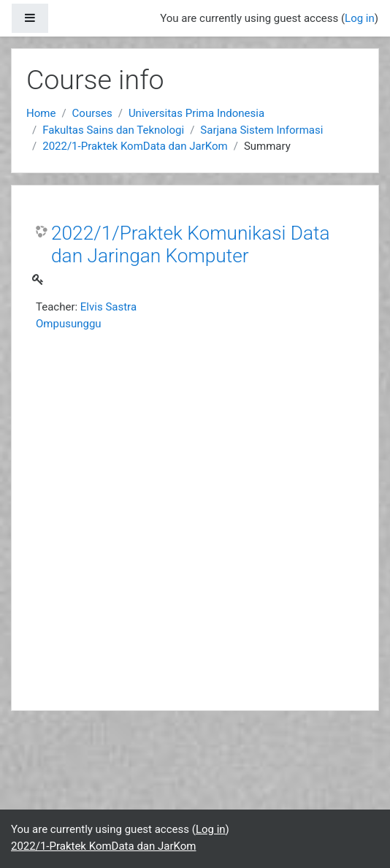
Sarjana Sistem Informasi (261, 130)
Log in (360, 18)
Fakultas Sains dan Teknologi (113, 130)
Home (41, 113)
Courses (92, 113)
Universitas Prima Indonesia (196, 113)
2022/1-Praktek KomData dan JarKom (135, 146)
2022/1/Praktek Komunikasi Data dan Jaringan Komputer (191, 245)
